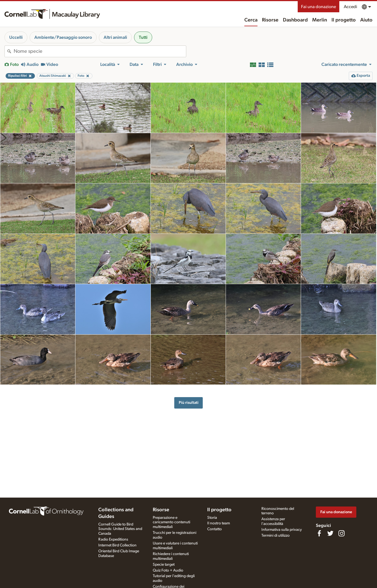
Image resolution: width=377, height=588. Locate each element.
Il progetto (344, 20)
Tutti (143, 37)
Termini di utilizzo (275, 536)
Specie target (164, 565)
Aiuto (366, 20)
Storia (212, 518)
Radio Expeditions (113, 539)
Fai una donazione (318, 7)
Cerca (251, 20)
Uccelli (16, 37)
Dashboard (295, 20)
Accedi (350, 7)
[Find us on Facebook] (319, 533)
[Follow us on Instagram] (342, 533)
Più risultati (189, 403)
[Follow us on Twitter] (330, 533)
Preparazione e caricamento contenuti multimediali (171, 522)
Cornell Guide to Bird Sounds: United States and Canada (120, 529)
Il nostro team (219, 523)
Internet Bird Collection (117, 545)
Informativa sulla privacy (282, 530)
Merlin (320, 20)
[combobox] (100, 51)
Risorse (270, 20)
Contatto (214, 529)
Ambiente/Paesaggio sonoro (63, 37)
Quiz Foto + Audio (168, 570)
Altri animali (115, 37)
